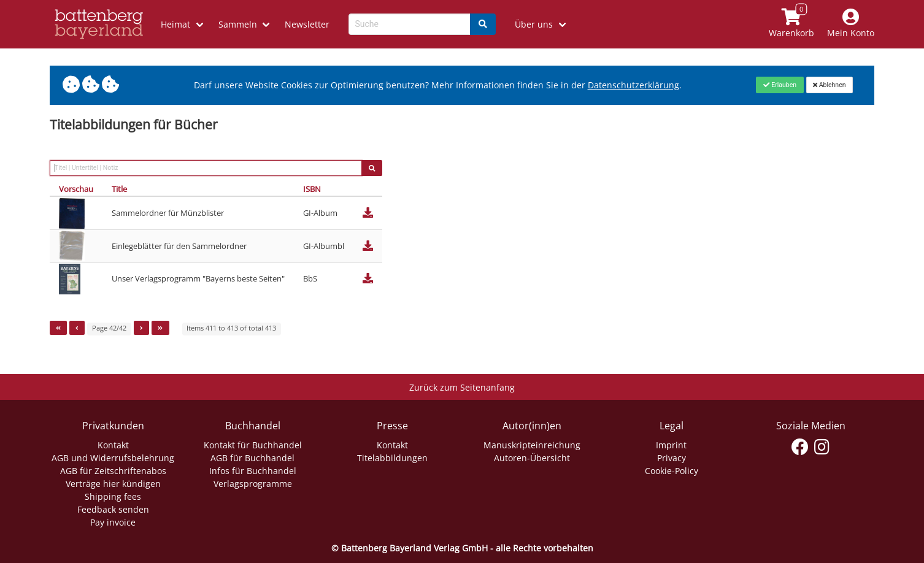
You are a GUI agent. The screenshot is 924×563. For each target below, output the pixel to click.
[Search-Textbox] (410, 24)
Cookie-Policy (672, 471)
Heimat (175, 24)
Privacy (672, 458)
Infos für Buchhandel (253, 471)
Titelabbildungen (392, 458)
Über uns (534, 24)
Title (119, 189)
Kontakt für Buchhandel (253, 445)
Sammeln (238, 24)
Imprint (671, 445)
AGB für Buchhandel (252, 458)
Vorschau (76, 189)
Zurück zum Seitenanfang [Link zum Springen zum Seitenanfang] (462, 387)
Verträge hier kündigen (113, 484)
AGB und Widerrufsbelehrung (113, 458)
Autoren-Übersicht (532, 458)
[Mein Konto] (851, 24)
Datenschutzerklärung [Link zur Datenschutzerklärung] (633, 85)
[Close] (780, 85)
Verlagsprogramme (253, 484)
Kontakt (113, 445)
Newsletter (307, 24)
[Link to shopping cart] (792, 24)
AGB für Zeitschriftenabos (113, 471)
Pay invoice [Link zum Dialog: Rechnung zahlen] (113, 522)
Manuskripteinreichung (532, 445)
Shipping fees (113, 496)
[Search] (483, 24)
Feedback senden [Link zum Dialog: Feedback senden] (113, 509)
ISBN (312, 189)
